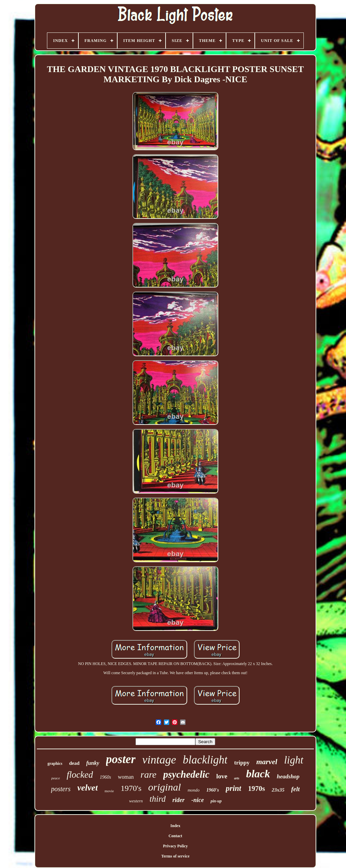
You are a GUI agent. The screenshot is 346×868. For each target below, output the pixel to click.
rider (178, 800)
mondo (193, 790)
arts (237, 778)
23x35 (278, 790)
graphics (55, 763)
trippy (242, 763)
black (258, 774)
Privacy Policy (175, 846)
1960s (105, 777)
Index (175, 826)
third (158, 799)
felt (295, 789)
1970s (256, 789)
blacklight (205, 760)
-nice (197, 800)
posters (61, 789)
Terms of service (175, 856)
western (136, 801)
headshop (288, 776)
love (222, 776)
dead (74, 763)
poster (121, 759)
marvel (267, 762)
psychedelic (186, 774)
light (294, 760)
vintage (159, 760)
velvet (88, 788)
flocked (80, 775)
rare (149, 774)
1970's (131, 788)
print (233, 788)
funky (93, 763)
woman (126, 777)
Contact (176, 836)
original (165, 787)
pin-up (216, 801)
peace (56, 778)
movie (109, 791)
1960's (213, 790)
